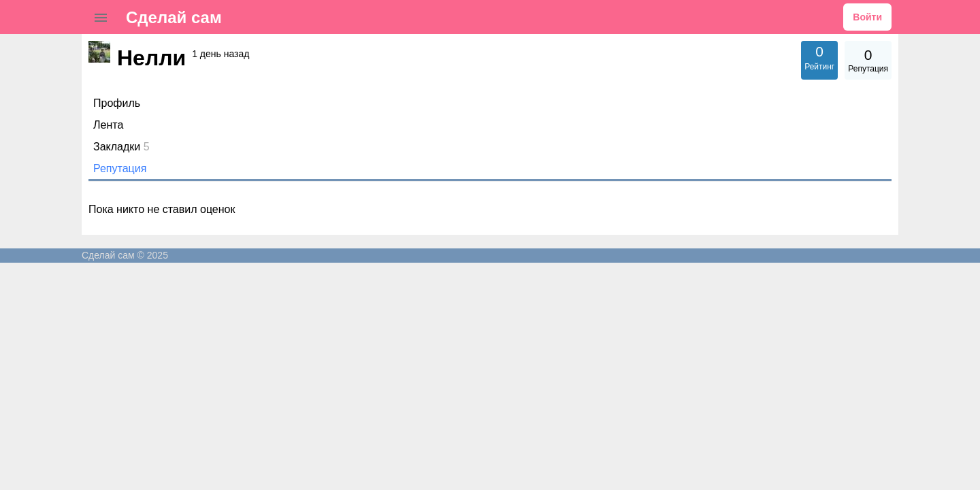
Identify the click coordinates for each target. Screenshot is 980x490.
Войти (867, 17)
